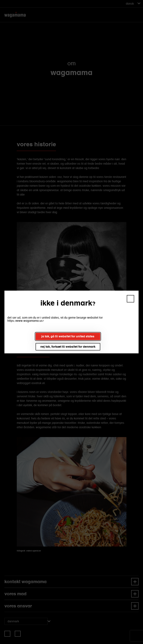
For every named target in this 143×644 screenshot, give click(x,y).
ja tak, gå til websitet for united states (68, 336)
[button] (130, 299)
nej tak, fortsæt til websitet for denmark (68, 347)
